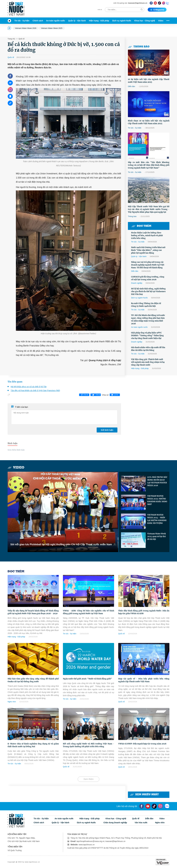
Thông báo (139, 47)
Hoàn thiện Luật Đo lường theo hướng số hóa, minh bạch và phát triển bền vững (147, 235)
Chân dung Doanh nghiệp (115, 823)
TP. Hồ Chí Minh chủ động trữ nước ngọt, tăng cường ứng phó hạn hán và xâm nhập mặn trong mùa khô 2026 (148, 319)
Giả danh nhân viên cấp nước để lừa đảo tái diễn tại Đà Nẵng (148, 349)
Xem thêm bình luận (16, 450)
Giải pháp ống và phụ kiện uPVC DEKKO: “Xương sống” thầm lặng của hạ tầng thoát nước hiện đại (147, 335)
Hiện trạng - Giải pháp (99, 21)
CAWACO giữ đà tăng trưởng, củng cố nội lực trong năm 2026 (148, 278)
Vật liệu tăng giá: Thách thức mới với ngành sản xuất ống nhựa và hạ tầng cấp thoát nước (148, 362)
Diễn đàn (132, 86)
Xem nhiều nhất (144, 795)
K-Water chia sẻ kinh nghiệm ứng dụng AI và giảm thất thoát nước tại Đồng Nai (33, 745)
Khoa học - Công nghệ (145, 21)
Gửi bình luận (107, 430)
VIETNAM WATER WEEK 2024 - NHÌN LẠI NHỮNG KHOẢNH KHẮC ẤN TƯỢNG (157, 519)
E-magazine (157, 10)
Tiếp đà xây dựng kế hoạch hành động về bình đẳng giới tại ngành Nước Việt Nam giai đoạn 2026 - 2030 (33, 612)
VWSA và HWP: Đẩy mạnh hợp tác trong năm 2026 (142, 744)
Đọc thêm (141, 226)
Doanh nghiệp (137, 283)
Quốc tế (21, 39)
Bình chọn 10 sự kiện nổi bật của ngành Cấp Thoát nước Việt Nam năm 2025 (149, 122)
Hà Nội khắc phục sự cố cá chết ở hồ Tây (29, 387)
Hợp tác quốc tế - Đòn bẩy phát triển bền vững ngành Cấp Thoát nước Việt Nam (144, 680)
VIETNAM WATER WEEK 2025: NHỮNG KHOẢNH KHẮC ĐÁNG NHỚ (157, 500)
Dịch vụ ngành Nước (122, 21)
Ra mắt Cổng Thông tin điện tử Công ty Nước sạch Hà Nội (146, 305)
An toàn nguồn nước (56, 21)
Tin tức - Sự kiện (22, 21)
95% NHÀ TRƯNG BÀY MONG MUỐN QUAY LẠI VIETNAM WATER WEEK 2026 (157, 481)
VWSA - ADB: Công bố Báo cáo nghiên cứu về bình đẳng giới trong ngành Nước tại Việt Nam (88, 612)
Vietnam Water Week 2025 (52, 28)
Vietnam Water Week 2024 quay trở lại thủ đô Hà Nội (157, 536)
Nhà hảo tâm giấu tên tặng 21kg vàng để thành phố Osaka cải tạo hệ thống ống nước (33, 680)
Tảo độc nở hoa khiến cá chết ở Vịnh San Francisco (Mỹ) (35, 390)
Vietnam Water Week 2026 (26, 28)
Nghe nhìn (12, 702)
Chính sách (38, 21)
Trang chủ (11, 39)
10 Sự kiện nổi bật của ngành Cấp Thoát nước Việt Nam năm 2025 (149, 81)
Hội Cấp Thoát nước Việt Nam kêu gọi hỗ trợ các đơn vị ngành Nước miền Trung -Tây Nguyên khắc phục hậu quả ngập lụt (149, 209)
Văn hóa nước (141, 823)
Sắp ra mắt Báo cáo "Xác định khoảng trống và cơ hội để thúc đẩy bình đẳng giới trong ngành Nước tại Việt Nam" (149, 165)
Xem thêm (89, 779)
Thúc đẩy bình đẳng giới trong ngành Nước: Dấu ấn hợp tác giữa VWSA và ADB (144, 612)
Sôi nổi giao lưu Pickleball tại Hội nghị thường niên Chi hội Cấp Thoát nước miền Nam (61, 544)
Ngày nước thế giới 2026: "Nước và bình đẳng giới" (87, 679)
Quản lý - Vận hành (77, 21)
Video (161, 21)
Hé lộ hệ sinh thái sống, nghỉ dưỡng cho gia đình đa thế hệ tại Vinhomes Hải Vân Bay (148, 291)
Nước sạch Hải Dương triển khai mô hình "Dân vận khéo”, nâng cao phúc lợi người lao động (148, 250)
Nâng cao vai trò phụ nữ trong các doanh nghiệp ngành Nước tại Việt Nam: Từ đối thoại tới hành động (148, 265)
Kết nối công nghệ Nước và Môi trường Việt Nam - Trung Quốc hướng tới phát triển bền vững (88, 745)
